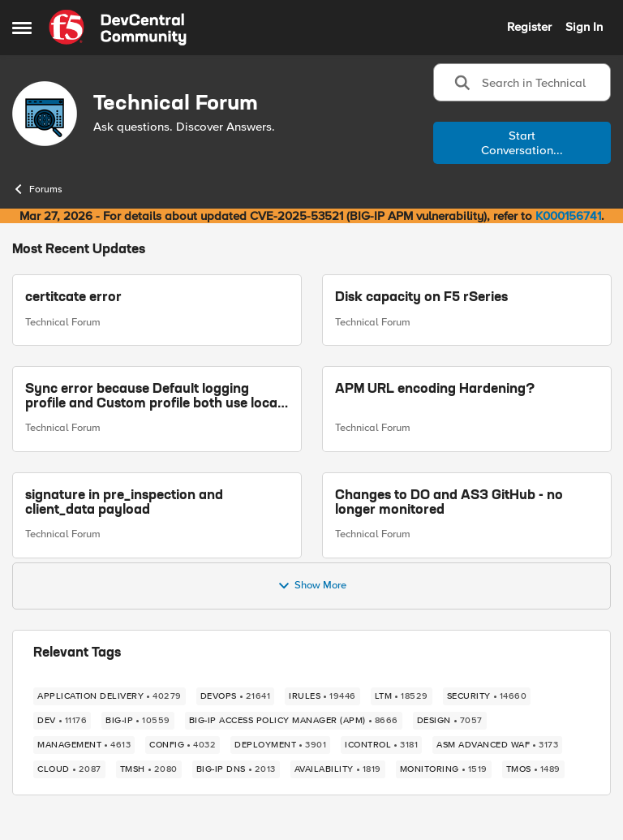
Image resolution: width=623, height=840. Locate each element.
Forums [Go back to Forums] (37, 189)
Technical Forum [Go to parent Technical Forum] (63, 322)
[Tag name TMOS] (533, 769)
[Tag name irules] (322, 696)
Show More (312, 586)
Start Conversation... (522, 143)
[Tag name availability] (338, 769)
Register (529, 27)
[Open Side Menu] (22, 28)
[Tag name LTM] (402, 696)
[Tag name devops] (236, 696)
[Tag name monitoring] (444, 769)
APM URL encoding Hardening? (435, 390)
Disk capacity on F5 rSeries (421, 298)
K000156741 (568, 216)
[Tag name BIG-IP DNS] (236, 769)
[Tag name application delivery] (110, 696)
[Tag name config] (183, 745)
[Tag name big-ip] (138, 721)
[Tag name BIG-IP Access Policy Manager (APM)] (294, 721)
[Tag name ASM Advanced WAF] (497, 745)
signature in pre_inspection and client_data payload (124, 503)
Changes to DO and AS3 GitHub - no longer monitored (449, 503)
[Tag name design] (450, 721)
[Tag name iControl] (381, 745)
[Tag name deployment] (280, 745)
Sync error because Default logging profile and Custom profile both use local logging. (153, 397)
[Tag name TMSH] (149, 769)
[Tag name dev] (62, 721)
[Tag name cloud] (69, 769)
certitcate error (73, 298)
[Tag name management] (84, 745)
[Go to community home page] (118, 28)
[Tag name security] (487, 696)
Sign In (584, 27)
